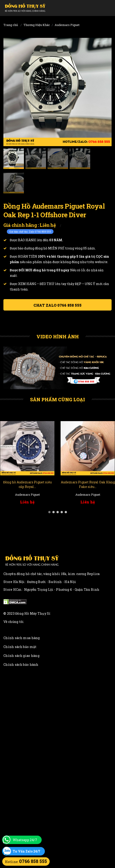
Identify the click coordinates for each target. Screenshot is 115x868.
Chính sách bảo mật (20, 647)
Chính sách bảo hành (21, 665)
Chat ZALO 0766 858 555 (57, 305)
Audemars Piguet (67, 25)
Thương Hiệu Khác (37, 25)
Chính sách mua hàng (22, 638)
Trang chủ (11, 25)
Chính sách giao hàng (21, 656)
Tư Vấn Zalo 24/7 (27, 851)
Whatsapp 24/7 (25, 840)
